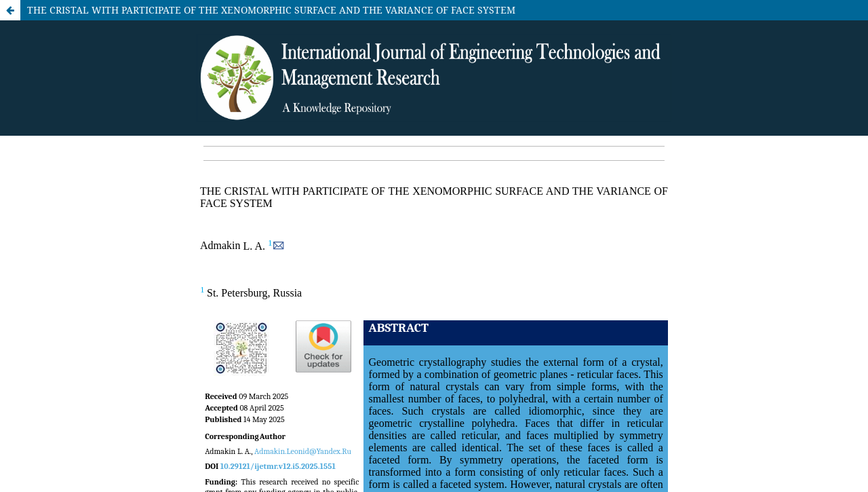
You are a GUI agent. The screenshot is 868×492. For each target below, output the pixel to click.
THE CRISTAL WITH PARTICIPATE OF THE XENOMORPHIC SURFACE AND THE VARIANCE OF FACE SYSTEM (271, 10)
